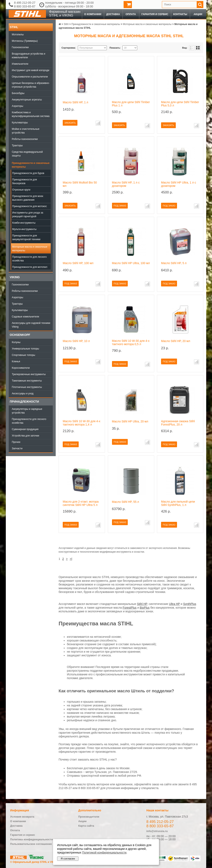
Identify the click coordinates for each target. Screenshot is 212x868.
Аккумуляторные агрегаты (27, 100)
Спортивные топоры (23, 355)
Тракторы (17, 145)
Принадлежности (24, 402)
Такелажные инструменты (27, 381)
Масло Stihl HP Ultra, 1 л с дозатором (179, 184)
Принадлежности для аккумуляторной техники (26, 237)
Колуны (16, 342)
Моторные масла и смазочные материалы (30, 249)
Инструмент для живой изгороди (31, 70)
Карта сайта (86, 826)
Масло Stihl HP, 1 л (75, 102)
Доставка (113, 14)
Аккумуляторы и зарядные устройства (27, 411)
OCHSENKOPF (20, 335)
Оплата (131, 14)
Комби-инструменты (24, 223)
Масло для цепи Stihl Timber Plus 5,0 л (180, 104)
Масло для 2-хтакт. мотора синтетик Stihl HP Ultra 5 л (81, 503)
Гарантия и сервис (155, 14)
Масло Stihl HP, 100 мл (78, 263)
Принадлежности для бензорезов (25, 181)
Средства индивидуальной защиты (27, 154)
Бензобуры (18, 93)
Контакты (180, 14)
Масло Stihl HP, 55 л (126, 502)
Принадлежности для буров (28, 173)
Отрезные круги (21, 190)
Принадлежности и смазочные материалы (31, 165)
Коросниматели (21, 368)
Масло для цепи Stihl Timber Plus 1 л (131, 104)
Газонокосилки (20, 47)
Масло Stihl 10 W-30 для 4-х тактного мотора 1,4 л (82, 423)
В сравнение (98, 123)
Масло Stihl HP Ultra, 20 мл (130, 421)
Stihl (14, 27)
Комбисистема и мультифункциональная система (31, 114)
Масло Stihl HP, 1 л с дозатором (126, 184)
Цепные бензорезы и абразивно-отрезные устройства (31, 85)
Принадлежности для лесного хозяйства (29, 259)
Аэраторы (17, 106)
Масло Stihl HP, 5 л (174, 263)
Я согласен (68, 859)
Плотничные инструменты (27, 387)
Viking (15, 277)
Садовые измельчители (25, 317)
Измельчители (20, 64)
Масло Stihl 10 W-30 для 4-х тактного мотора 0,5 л (131, 342)
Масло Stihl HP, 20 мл (176, 341)
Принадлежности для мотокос (30, 206)
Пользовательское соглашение (31, 844)
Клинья (16, 361)
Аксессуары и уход (23, 393)
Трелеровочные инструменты (29, 374)
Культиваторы (20, 123)
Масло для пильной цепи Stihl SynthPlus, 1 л (178, 503)
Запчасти (17, 448)
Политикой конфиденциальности (104, 852)
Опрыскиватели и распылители (30, 77)
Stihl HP (142, 604)
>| (71, 559)
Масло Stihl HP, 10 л (76, 341)
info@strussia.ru (157, 831)
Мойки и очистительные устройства (26, 131)
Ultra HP (174, 604)
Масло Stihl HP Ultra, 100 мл (131, 263)
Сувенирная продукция (25, 429)
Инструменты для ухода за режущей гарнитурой (28, 215)
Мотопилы (18, 35)
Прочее (16, 442)
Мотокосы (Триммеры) (25, 41)
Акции (198, 14)
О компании (93, 14)
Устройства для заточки (25, 436)
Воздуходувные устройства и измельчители (29, 56)
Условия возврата (22, 817)
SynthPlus (190, 604)
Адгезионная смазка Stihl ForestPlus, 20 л (178, 423)
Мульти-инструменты (24, 229)
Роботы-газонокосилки (25, 139)
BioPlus (145, 608)
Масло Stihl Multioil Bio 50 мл (80, 184)
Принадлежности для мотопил (30, 267)
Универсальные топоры (25, 349)
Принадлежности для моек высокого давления (28, 198)
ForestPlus (129, 608)
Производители (89, 817)
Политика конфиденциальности (31, 839)
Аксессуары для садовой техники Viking (31, 325)
